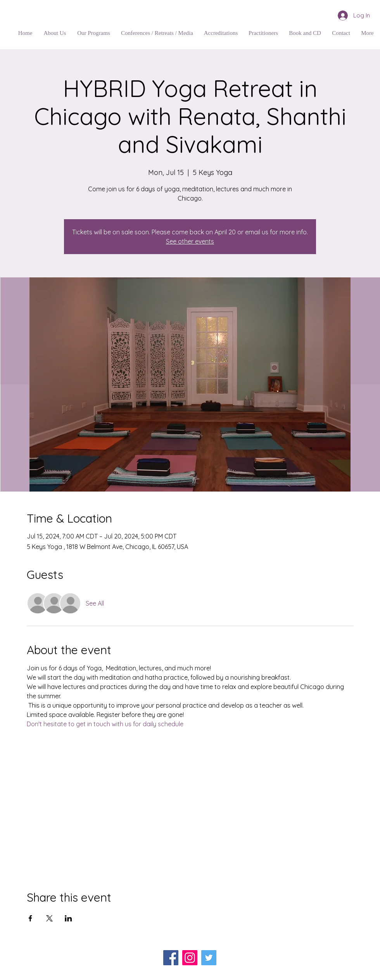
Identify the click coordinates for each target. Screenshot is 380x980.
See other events (190, 241)
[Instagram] (190, 958)
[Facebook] (171, 958)
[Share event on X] (49, 918)
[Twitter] (209, 958)
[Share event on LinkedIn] (68, 918)
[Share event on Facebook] (30, 918)
